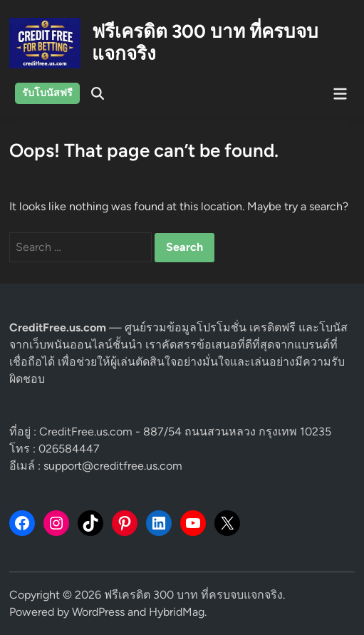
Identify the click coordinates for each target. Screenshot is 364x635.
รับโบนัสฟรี (47, 93)
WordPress (98, 612)
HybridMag (177, 612)
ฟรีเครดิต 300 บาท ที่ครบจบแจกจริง (205, 42)
